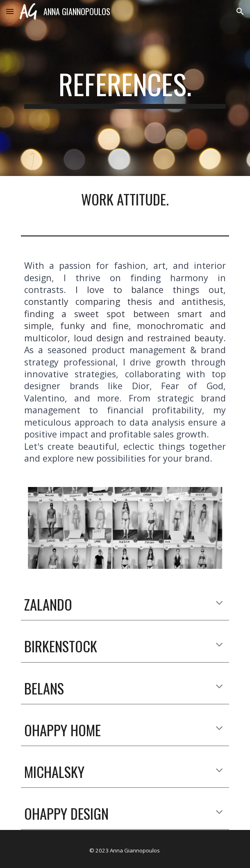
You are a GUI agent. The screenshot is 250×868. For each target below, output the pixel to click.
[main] (125, 88)
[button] (10, 11)
